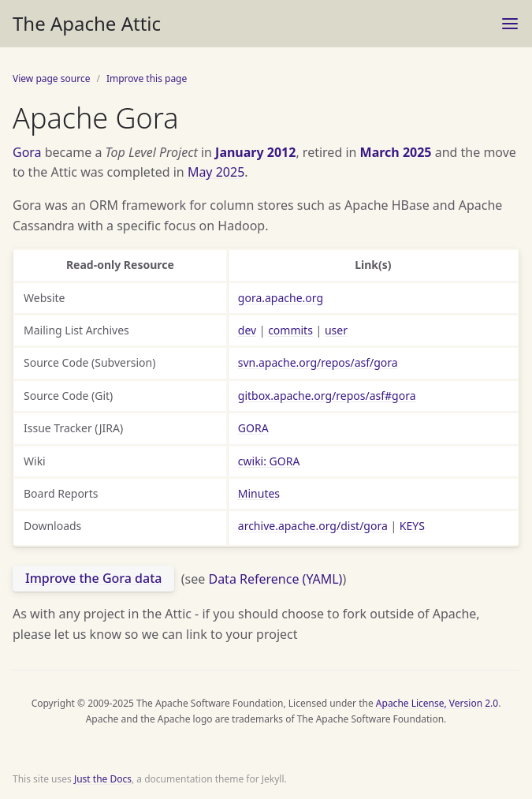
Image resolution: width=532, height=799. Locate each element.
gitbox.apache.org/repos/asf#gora (327, 396)
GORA (253, 428)
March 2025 (396, 152)
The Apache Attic (87, 23)
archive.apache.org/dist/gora (313, 526)
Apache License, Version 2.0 (437, 703)
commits (290, 330)
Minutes (259, 493)
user (336, 330)
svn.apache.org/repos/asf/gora (318, 362)
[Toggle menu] (510, 24)
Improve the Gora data (93, 578)
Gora (27, 152)
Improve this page (147, 78)
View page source (51, 78)
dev (247, 330)
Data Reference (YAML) (275, 578)
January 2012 (255, 152)
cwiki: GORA (269, 461)
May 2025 (216, 172)
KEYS (412, 526)
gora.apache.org (281, 298)
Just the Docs (103, 779)
